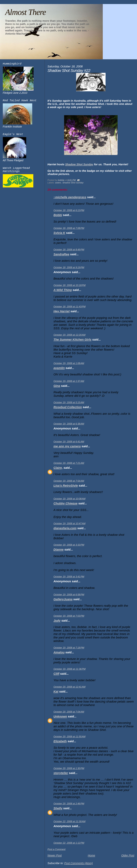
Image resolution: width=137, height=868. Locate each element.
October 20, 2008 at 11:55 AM (70, 737)
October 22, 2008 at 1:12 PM (69, 843)
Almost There (25, 12)
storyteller (61, 773)
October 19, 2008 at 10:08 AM (70, 499)
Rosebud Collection (68, 407)
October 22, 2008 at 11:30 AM (70, 821)
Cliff (56, 674)
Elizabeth (60, 741)
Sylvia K (59, 233)
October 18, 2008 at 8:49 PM (69, 250)
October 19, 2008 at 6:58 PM (69, 595)
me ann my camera (67, 446)
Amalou (59, 652)
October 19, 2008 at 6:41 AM (69, 442)
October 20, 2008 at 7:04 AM (69, 712)
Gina (57, 386)
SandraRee (61, 254)
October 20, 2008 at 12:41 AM (70, 687)
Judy (57, 621)
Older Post (128, 855)
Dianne (59, 550)
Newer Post (55, 855)
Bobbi (58, 215)
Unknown (60, 716)
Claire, (58, 468)
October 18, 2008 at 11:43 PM (70, 307)
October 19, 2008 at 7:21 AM (69, 463)
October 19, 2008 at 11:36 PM (70, 669)
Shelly (58, 808)
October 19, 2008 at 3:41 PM (69, 577)
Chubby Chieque (65, 503)
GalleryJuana (63, 599)
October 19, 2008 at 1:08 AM (69, 363)
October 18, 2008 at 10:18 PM (70, 285)
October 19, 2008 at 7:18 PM (69, 648)
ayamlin (59, 368)
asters (58, 183)
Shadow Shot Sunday (79, 164)
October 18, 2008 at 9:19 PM (69, 267)
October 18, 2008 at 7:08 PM (69, 228)
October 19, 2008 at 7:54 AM (69, 481)
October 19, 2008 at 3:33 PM (69, 545)
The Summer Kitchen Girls (73, 340)
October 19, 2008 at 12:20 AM (70, 335)
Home (91, 855)
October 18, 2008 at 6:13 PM (69, 210)
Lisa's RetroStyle (66, 486)
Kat (56, 691)
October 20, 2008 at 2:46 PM (69, 804)
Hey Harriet (62, 311)
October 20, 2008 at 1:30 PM (69, 768)
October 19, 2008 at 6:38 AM (69, 424)
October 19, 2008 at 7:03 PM (69, 616)
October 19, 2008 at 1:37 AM (69, 381)
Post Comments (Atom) (78, 863)
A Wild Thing (63, 290)
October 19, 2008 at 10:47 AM (70, 524)
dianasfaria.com (65, 528)
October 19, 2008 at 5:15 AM (69, 402)
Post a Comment (57, 849)
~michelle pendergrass (70, 197)
